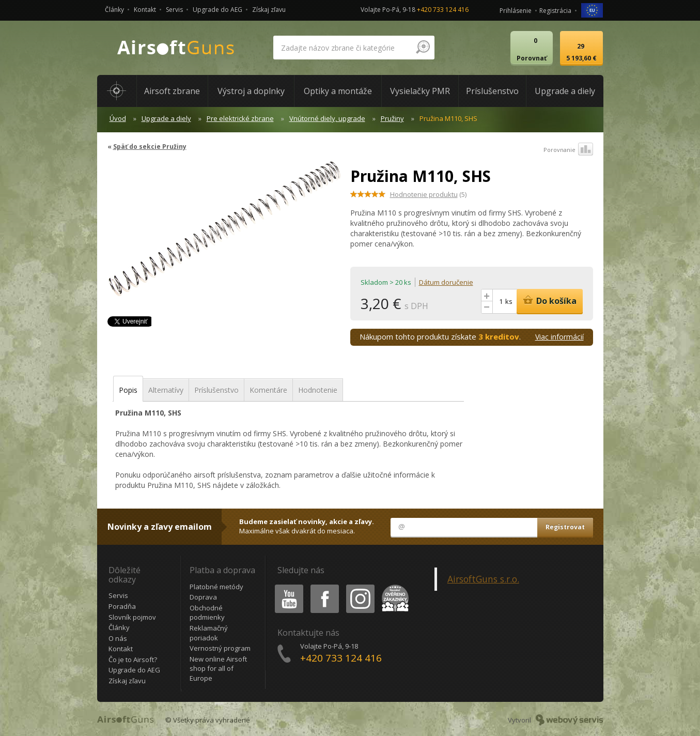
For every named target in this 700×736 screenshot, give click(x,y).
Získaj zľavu (269, 10)
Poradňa (122, 606)
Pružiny (392, 118)
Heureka (393, 586)
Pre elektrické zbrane (240, 118)
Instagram (360, 586)
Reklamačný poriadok (209, 633)
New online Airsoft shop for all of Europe (218, 669)
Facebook (324, 586)
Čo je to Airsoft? (133, 660)
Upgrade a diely (166, 118)
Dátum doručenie (446, 282)
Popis (128, 390)
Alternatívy (166, 390)
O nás (118, 638)
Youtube (286, 586)
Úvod (118, 118)
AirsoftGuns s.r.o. (483, 579)
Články (114, 10)
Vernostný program (220, 648)
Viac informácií (559, 337)
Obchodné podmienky (207, 613)
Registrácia (555, 11)
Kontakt (145, 10)
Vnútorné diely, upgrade (327, 118)
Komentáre (268, 390)
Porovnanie (568, 150)
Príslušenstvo (216, 390)
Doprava (203, 597)
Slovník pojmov (132, 617)
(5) (428, 194)
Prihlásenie (516, 11)
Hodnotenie (318, 390)
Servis (174, 10)
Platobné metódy (216, 587)
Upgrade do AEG (217, 10)
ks (509, 301)
